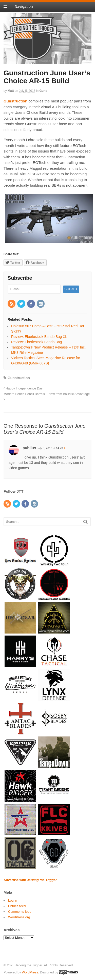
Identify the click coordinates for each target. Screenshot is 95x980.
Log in (13, 900)
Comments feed (20, 912)
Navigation (24, 7)
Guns (43, 91)
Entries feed (17, 906)
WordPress (30, 972)
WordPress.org (19, 917)
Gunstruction (19, 378)
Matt (11, 91)
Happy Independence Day (23, 388)
